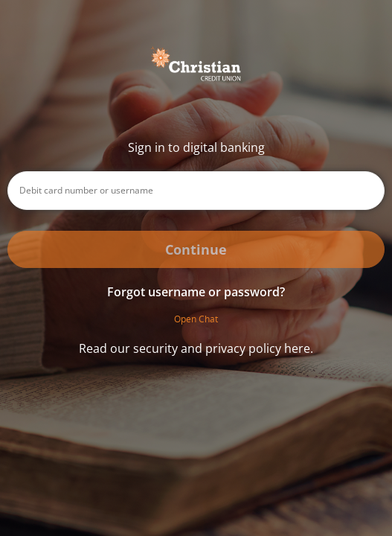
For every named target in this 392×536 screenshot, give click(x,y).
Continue (196, 249)
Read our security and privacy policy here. (196, 348)
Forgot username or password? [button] (196, 292)
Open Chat (196, 319)
